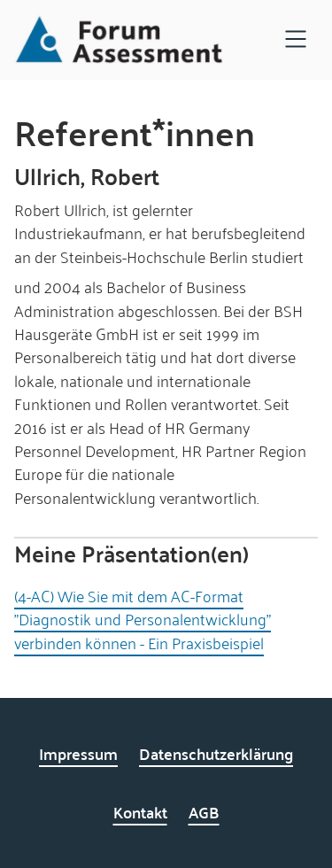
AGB (204, 812)
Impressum (78, 753)
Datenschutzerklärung (216, 753)
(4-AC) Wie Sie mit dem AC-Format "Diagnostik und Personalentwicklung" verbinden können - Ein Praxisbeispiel (143, 619)
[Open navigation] (296, 40)
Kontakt (140, 812)
